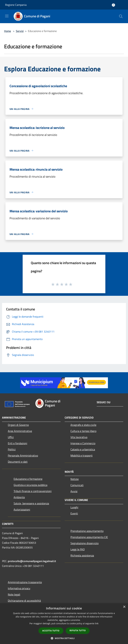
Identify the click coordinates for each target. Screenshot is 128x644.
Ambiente (19, 497)
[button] (64, 638)
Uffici (11, 437)
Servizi (20, 31)
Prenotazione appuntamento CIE (89, 537)
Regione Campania (16, 5)
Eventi (74, 513)
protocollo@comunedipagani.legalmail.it (32, 561)
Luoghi (74, 507)
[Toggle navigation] (7, 16)
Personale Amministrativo (23, 455)
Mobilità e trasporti (82, 455)
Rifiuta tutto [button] (78, 630)
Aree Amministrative (20, 431)
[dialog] (64, 624)
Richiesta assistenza (82, 555)
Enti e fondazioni (18, 443)
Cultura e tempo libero (83, 431)
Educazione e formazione (28, 479)
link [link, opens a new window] (97, 623)
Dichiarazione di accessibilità (24, 601)
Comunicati (77, 485)
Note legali (14, 594)
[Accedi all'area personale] (113, 5)
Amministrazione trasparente (25, 582)
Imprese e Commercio (83, 443)
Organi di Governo (18, 425)
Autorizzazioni (22, 509)
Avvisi (74, 491)
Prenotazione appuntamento (87, 531)
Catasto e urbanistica (83, 449)
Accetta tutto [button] (51, 631)
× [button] (124, 607)
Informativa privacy (19, 588)
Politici (12, 449)
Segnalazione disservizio (85, 543)
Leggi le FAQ (78, 549)
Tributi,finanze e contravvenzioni (33, 491)
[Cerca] (121, 16)
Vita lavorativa (79, 437)
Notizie (75, 479)
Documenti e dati (18, 462)
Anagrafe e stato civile (83, 425)
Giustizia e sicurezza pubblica (30, 485)
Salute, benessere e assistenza (31, 503)
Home (7, 31)
